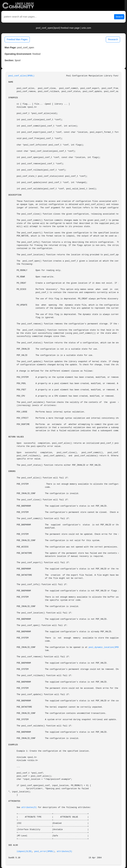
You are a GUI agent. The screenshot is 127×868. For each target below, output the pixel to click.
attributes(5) (29, 807)
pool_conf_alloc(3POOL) (21, 76)
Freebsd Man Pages (17, 39)
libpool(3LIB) (24, 852)
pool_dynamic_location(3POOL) (105, 647)
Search (119, 17)
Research (113, 39)
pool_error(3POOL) (44, 852)
